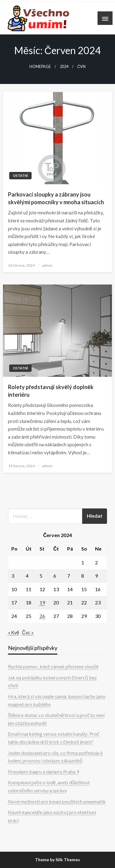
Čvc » (28, 632)
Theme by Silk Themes (57, 860)
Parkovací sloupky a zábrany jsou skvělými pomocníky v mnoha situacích (56, 198)
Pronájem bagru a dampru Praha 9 (44, 772)
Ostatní (20, 175)
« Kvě (14, 632)
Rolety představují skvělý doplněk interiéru (51, 391)
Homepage (40, 67)
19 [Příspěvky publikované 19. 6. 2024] (42, 602)
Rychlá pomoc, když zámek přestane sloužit (53, 666)
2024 (64, 67)
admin (47, 265)
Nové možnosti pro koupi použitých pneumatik (57, 801)
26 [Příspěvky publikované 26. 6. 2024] (42, 616)
